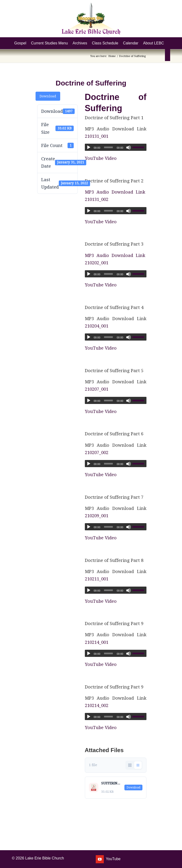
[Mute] (128, 147)
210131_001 (97, 136)
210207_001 (97, 389)
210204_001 (97, 326)
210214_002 (97, 705)
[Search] (168, 55)
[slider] (108, 147)
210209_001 (97, 516)
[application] (116, 147)
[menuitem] (20, 43)
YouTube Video (101, 158)
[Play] (89, 147)
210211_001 (97, 579)
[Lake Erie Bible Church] (91, 19)
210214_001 (97, 642)
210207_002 (97, 453)
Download (48, 96)
